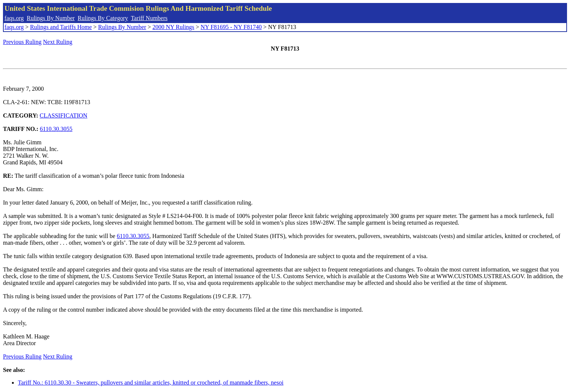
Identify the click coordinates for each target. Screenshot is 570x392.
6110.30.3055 (56, 129)
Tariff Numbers (149, 18)
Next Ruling (58, 42)
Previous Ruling (22, 42)
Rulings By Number (51, 18)
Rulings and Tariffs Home (61, 27)
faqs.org (14, 18)
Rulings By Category (103, 18)
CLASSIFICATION (64, 115)
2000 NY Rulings (173, 27)
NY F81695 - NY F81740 (231, 27)
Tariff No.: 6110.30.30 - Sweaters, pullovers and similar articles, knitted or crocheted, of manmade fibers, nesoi (151, 383)
